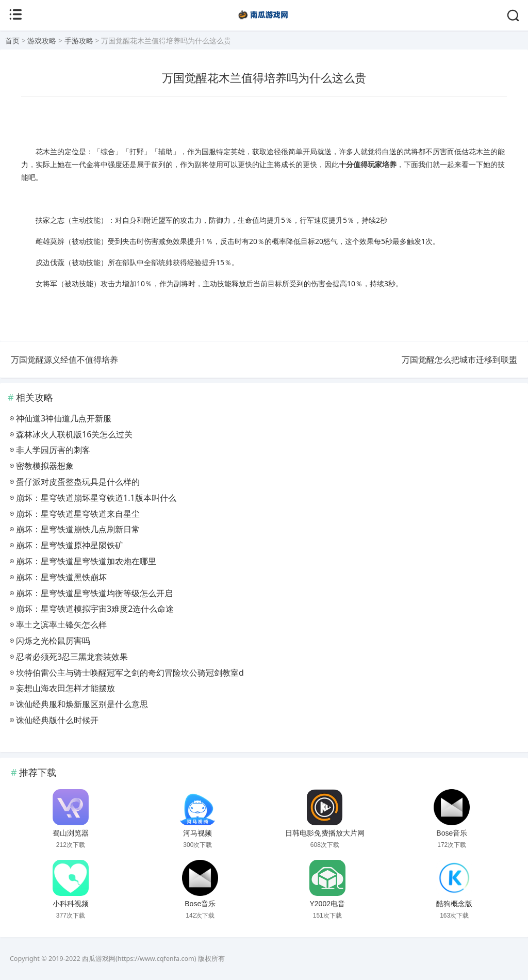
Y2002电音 (327, 904)
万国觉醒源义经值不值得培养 (64, 360)
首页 (12, 40)
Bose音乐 (452, 833)
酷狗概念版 (454, 904)
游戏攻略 (42, 40)
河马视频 (197, 833)
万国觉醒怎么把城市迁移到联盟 (459, 360)
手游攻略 (79, 40)
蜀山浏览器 (71, 833)
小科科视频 (71, 904)
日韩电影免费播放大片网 (325, 833)
